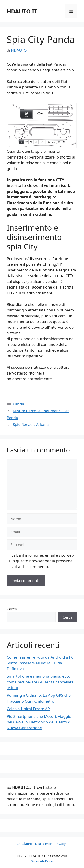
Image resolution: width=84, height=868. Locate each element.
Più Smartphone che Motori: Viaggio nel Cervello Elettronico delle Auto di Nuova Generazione (39, 722)
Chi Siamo (24, 844)
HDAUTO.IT (22, 11)
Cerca (12, 609)
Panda (18, 404)
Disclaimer (43, 844)
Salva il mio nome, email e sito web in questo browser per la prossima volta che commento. (43, 561)
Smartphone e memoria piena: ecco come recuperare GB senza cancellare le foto (40, 682)
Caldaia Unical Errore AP (28, 709)
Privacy (60, 844)
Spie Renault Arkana (31, 424)
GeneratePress (42, 861)
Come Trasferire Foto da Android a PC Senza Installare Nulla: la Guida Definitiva (40, 663)
